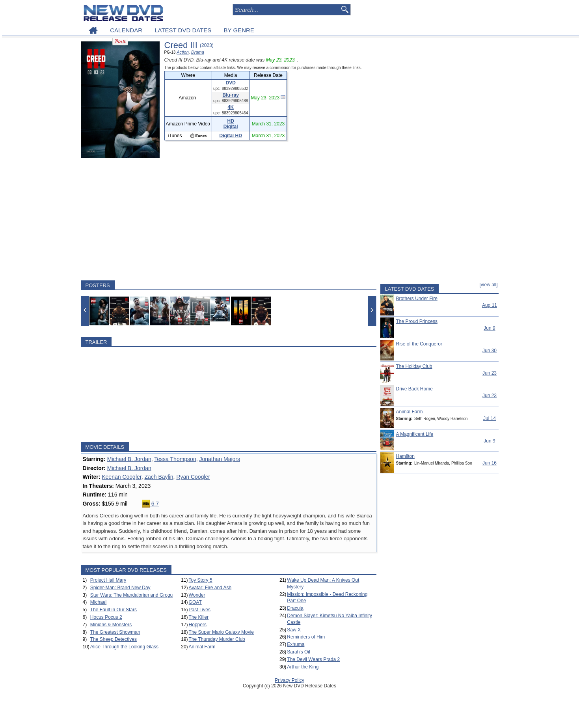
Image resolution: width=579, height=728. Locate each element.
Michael (98, 602)
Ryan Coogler (193, 477)
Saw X (294, 630)
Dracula (295, 608)
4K (231, 107)
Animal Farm (202, 647)
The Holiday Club (414, 366)
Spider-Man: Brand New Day (120, 588)
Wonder (197, 595)
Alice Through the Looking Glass (124, 647)
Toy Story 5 (201, 580)
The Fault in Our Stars (114, 610)
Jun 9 (489, 328)
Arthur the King (303, 667)
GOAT (195, 602)
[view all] (488, 285)
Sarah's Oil (298, 652)
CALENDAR (126, 30)
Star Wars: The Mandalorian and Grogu (131, 595)
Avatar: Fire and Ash (210, 588)
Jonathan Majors (220, 459)
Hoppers (198, 625)
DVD (231, 83)
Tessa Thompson (175, 459)
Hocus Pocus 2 (106, 617)
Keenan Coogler (121, 477)
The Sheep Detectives (114, 639)
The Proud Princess (417, 321)
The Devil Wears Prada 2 (313, 659)
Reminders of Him (306, 637)
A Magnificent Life (415, 434)
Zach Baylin (159, 477)
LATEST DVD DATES (183, 30)
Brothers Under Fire (417, 299)
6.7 (150, 504)
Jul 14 (490, 418)
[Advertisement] (229, 219)
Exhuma (296, 644)
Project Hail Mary (108, 580)
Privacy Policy (289, 680)
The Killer (199, 617)
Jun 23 (490, 373)
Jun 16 (490, 463)
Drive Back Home (414, 389)
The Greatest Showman (115, 632)
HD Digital (231, 124)
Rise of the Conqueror (419, 344)
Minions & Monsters (111, 625)
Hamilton (405, 456)
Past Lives (200, 610)
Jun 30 (490, 351)
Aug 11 (490, 305)
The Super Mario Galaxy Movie (221, 632)
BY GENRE (239, 30)
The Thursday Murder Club (217, 639)
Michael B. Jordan (129, 459)
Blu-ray (231, 95)
